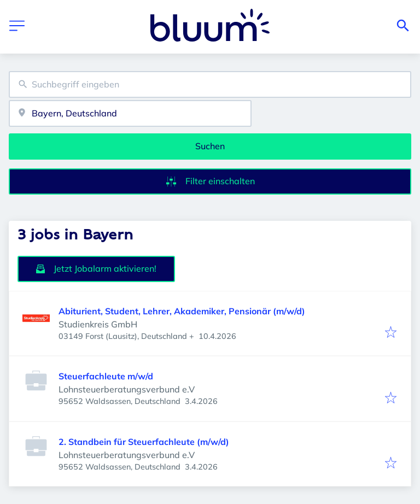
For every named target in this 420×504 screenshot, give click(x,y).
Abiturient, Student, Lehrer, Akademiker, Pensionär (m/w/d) (182, 311)
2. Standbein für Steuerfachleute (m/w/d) (144, 442)
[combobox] (210, 84)
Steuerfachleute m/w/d (106, 376)
